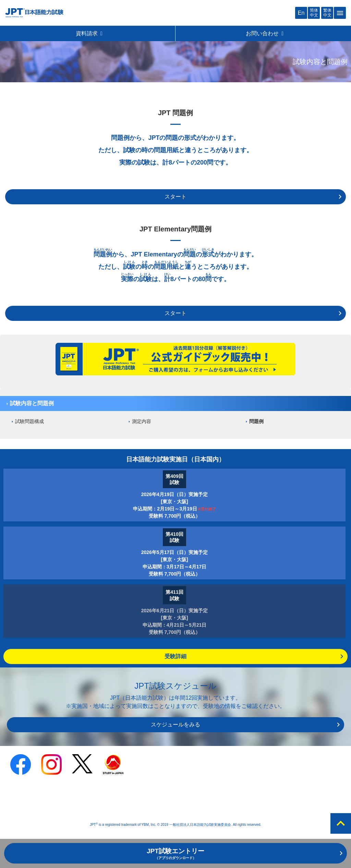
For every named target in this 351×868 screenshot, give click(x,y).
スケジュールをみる (175, 725)
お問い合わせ (265, 33)
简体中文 (314, 13)
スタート (175, 197)
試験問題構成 (29, 421)
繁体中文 (327, 13)
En (301, 13)
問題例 (256, 421)
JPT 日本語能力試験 (34, 13)
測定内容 (142, 421)
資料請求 (89, 33)
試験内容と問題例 (32, 403)
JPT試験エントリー (175, 854)
